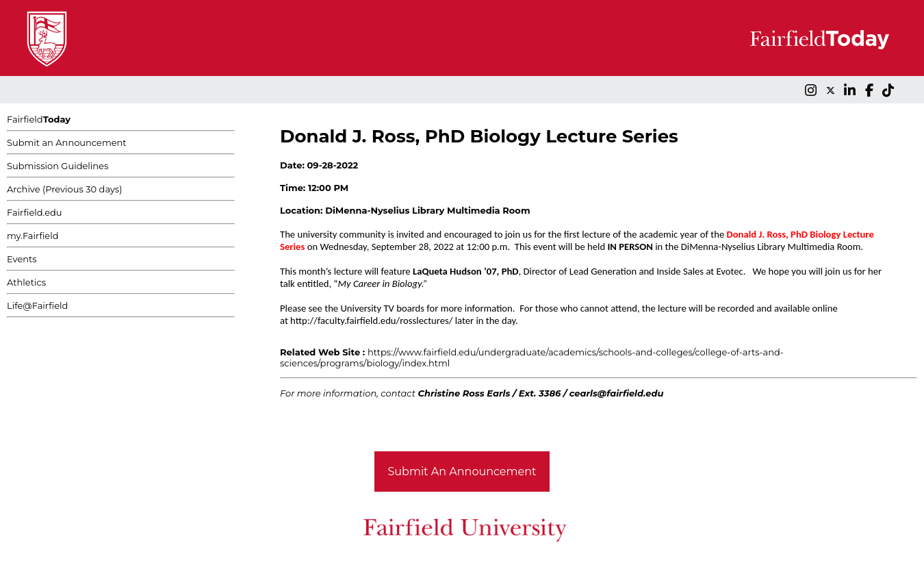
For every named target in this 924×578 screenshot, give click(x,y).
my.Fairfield (33, 236)
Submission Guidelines (57, 166)
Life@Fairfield (37, 305)
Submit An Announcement (462, 472)
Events (22, 259)
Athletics (26, 282)
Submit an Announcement (67, 142)
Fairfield (39, 119)
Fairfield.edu (35, 212)
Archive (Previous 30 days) (64, 189)
